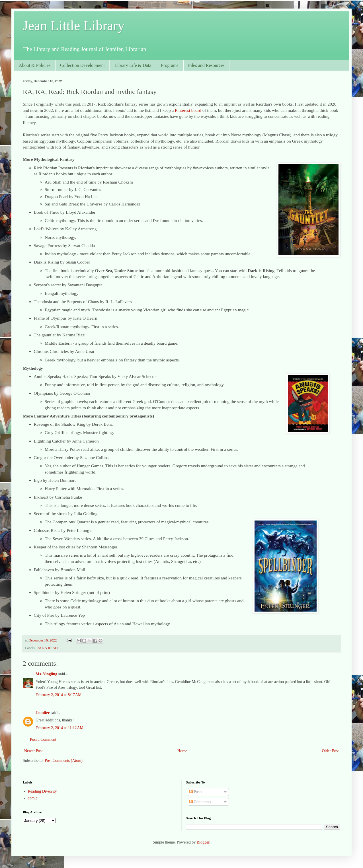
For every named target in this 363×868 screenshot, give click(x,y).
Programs (170, 65)
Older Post (331, 751)
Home (182, 751)
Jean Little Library (74, 25)
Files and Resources (206, 65)
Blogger (203, 842)
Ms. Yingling (46, 674)
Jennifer (43, 713)
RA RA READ (47, 648)
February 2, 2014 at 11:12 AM (60, 728)
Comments (200, 802)
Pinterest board (188, 110)
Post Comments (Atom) (64, 761)
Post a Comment (43, 740)
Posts (196, 792)
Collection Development (82, 65)
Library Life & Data (133, 65)
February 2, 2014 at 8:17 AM (59, 695)
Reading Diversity (42, 791)
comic (33, 798)
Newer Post (33, 751)
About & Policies (35, 65)
